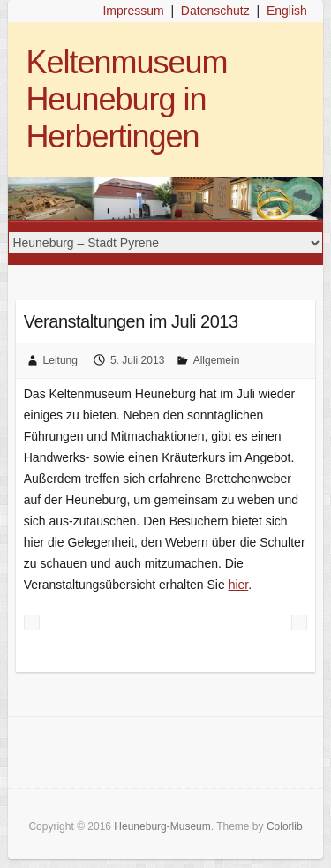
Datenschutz (215, 11)
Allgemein (217, 360)
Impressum (133, 11)
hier (239, 585)
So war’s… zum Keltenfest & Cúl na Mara (32, 623)
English (287, 11)
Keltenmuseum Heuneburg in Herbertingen (126, 99)
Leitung (60, 360)
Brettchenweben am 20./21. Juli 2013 (299, 623)
